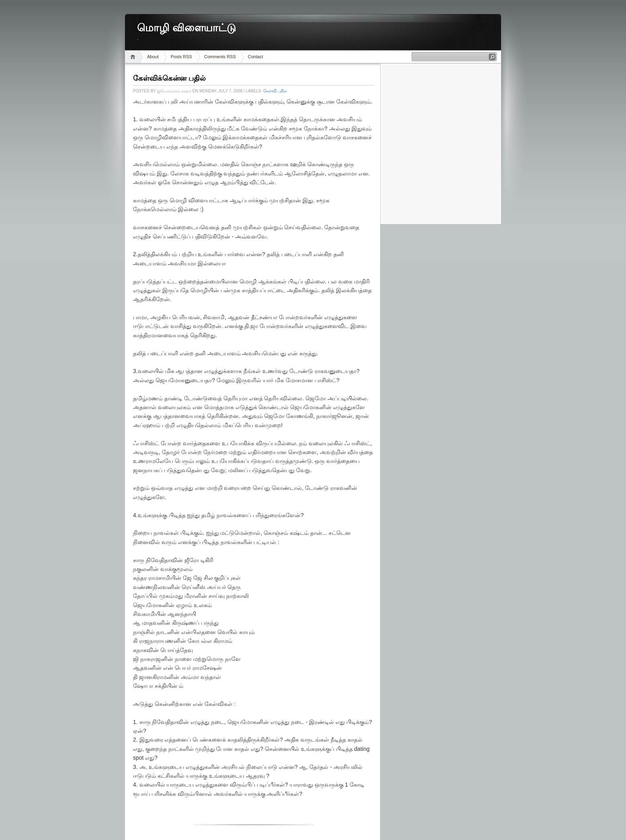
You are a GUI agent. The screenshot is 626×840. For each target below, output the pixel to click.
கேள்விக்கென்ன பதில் (169, 78)
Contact (256, 57)
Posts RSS (181, 57)
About (153, 57)
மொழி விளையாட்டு (186, 28)
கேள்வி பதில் (275, 91)
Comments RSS (220, 57)
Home (134, 57)
